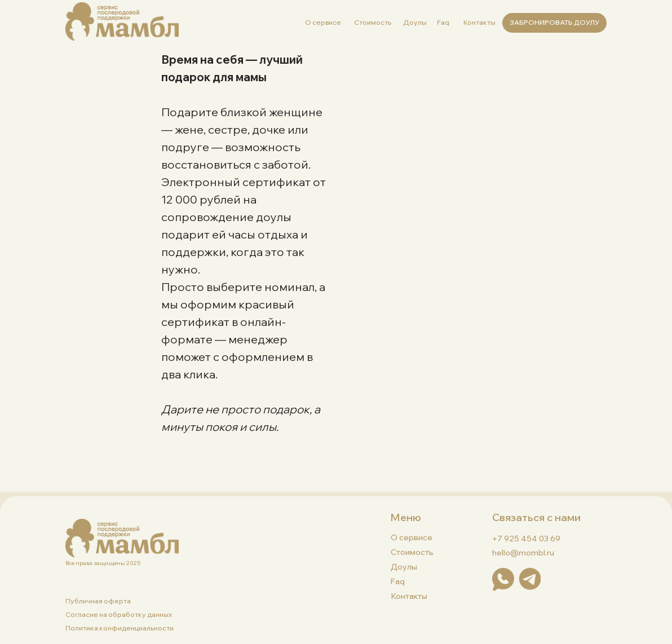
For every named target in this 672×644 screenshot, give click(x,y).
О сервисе (323, 22)
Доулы (415, 22)
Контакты (479, 22)
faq (398, 581)
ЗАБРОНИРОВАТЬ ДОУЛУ (554, 22)
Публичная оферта (98, 601)
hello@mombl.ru (523, 553)
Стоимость (373, 22)
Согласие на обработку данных (119, 614)
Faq (443, 22)
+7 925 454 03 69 (526, 539)
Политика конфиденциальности (120, 628)
